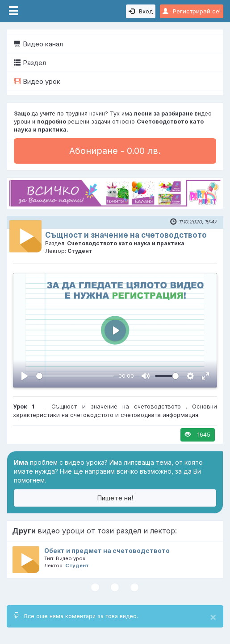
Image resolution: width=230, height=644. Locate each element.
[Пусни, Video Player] (25, 376)
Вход (141, 11)
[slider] (75, 376)
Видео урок (37, 81)
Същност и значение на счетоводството (126, 235)
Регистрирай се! (192, 11)
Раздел (30, 63)
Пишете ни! (115, 498)
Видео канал (38, 44)
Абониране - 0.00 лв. (115, 151)
